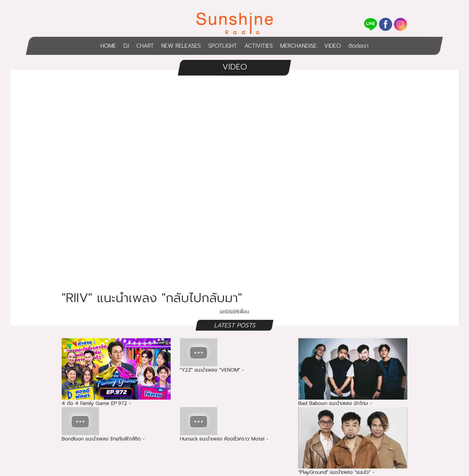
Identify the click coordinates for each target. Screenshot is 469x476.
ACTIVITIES (259, 46)
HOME (108, 46)
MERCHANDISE (298, 46)
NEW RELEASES (181, 46)
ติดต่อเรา (358, 46)
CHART (145, 46)
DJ (126, 46)
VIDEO (333, 46)
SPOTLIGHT (223, 46)
